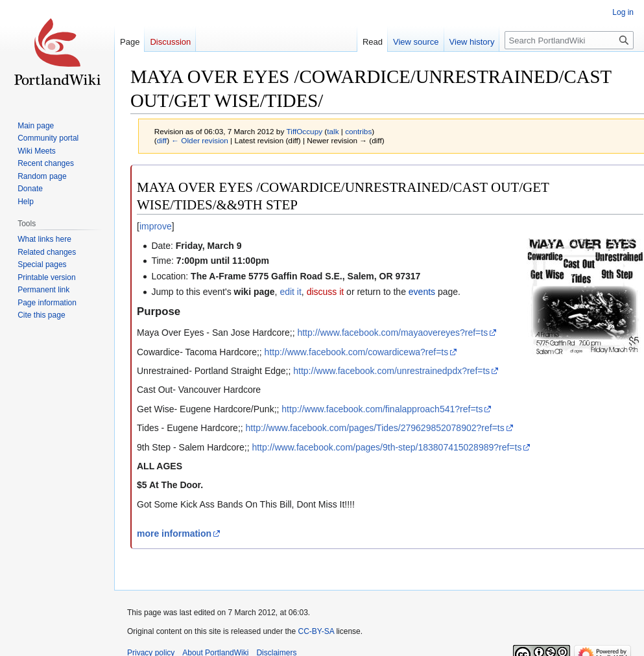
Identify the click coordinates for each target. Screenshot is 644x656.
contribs (358, 131)
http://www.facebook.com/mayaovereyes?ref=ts (392, 333)
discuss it (326, 292)
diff (162, 140)
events (422, 292)
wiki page (255, 292)
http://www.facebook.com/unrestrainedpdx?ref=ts (391, 371)
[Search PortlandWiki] (569, 40)
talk (333, 131)
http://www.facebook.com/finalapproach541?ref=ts (382, 409)
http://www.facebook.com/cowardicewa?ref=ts (357, 352)
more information (174, 533)
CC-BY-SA (316, 631)
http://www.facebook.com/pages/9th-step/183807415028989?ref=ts (387, 447)
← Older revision (200, 140)
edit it (290, 292)
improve (156, 226)
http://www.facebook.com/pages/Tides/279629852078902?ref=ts (375, 428)
